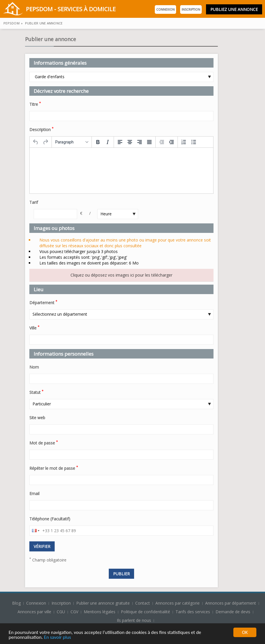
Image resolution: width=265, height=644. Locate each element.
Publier (121, 574)
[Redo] (45, 142)
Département (43, 302)
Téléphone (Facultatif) (50, 519)
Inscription (191, 9)
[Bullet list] (194, 142)
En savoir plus (58, 638)
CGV (74, 612)
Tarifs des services (193, 612)
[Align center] (130, 142)
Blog (17, 603)
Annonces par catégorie (178, 603)
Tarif (34, 202)
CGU (61, 612)
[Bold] (98, 142)
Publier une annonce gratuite (104, 603)
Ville (34, 327)
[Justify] (149, 142)
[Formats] (72, 142)
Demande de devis (233, 612)
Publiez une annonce (234, 9)
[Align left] (120, 142)
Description (41, 129)
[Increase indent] (171, 142)
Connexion (165, 9)
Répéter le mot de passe (54, 468)
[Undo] (36, 142)
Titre (35, 104)
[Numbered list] (184, 142)
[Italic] (108, 142)
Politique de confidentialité (145, 612)
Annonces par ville (34, 612)
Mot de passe (44, 442)
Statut (36, 392)
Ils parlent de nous (134, 620)
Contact (143, 603)
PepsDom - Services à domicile (59, 10)
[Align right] (140, 142)
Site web (37, 418)
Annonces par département (231, 603)
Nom (34, 367)
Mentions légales (100, 612)
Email (34, 493)
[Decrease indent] (162, 142)
